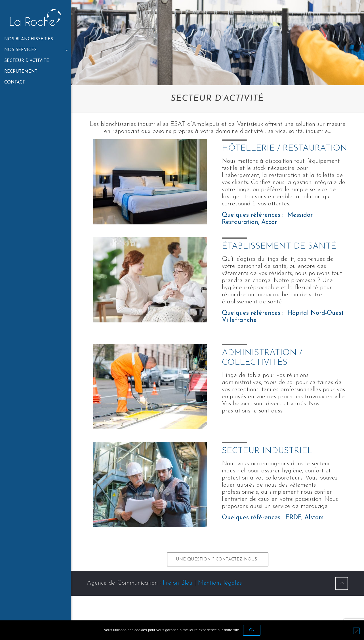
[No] (356, 631)
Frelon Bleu (177, 583)
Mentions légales (220, 583)
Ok (252, 630)
